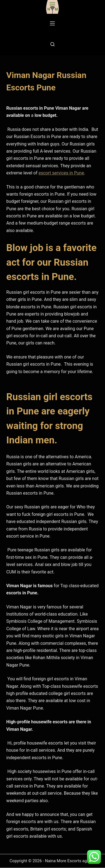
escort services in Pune (61, 173)
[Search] (52, 44)
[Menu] (52, 23)
